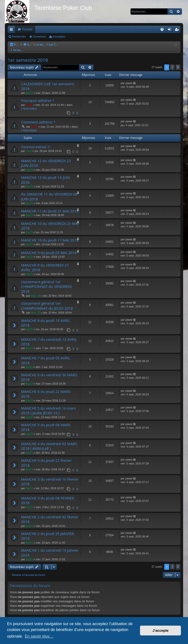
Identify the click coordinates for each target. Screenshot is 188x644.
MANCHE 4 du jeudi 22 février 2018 (46, 458)
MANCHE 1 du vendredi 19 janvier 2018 (50, 548)
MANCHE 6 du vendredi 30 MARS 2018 (49, 372)
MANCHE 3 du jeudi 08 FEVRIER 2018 (48, 495)
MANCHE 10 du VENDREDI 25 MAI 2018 (50, 221)
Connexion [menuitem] (170, 30)
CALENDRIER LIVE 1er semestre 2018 (48, 81)
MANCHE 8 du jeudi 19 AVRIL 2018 (46, 318)
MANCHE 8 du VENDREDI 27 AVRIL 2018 (45, 262)
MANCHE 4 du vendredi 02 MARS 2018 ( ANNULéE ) (49, 441)
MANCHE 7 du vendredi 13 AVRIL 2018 (49, 337)
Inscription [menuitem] (178, 30)
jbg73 (29, 88)
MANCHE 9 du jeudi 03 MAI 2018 (49, 248)
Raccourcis (12, 30)
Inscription (59, 36)
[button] (178, 62)
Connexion (40, 36)
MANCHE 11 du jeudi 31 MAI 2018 (50, 206)
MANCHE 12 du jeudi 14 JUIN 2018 (46, 175)
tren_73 (36, 291)
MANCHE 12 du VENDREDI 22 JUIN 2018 (46, 158)
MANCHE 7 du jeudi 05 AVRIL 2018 (46, 355)
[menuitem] (162, 29)
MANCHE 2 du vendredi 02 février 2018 (50, 514)
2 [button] (172, 62)
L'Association (29, 104)
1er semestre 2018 (28, 55)
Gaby (29, 100)
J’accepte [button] (161, 631)
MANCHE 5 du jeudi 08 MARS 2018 (46, 422)
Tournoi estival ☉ (36, 142)
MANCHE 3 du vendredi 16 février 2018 (50, 477)
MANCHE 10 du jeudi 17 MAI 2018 (50, 235)
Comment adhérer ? (38, 117)
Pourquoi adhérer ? (38, 96)
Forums (27, 29)
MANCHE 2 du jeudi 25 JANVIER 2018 (48, 531)
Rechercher (19, 36)
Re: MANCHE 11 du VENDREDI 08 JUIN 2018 (49, 191)
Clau (29, 146)
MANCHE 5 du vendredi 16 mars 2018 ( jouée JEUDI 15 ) (48, 406)
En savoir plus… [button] (39, 636)
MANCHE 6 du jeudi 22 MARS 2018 (46, 389)
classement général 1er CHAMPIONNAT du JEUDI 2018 (47, 301)
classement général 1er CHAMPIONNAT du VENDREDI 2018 (46, 282)
